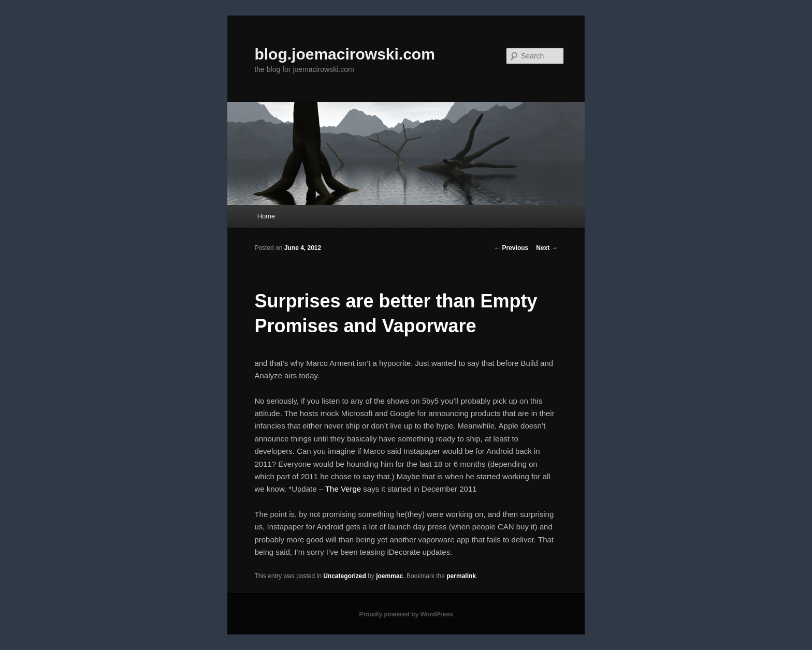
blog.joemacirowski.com (344, 54)
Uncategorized (345, 576)
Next (547, 248)
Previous (511, 248)
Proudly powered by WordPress (406, 614)
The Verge (343, 489)
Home (266, 216)
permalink (461, 576)
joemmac (389, 576)
